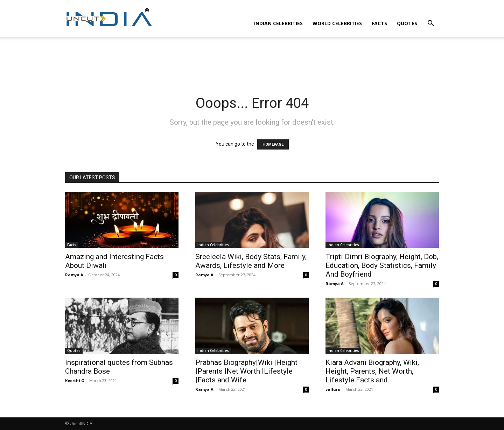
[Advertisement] (252, 61)
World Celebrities (337, 23)
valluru (333, 389)
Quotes (407, 23)
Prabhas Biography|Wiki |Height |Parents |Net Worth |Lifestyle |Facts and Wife (246, 371)
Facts (379, 23)
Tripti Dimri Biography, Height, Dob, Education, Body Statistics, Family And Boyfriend (382, 265)
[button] (430, 24)
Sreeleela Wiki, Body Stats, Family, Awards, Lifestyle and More (251, 261)
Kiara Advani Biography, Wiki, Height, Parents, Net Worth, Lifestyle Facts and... (372, 371)
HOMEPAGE (273, 144)
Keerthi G (75, 380)
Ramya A (74, 275)
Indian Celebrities (278, 23)
